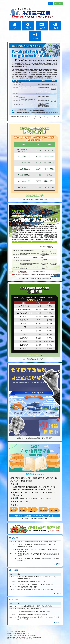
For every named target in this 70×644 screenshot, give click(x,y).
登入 (50, 4)
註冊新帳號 (58, 4)
